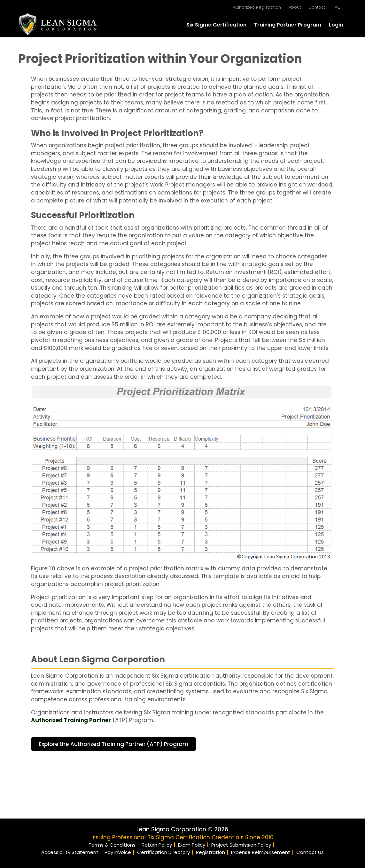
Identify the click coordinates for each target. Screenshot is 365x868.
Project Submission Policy (241, 845)
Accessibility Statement (70, 852)
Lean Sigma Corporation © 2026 (182, 829)
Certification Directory (163, 852)
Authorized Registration (257, 7)
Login (336, 25)
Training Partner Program (288, 25)
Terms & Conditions (112, 845)
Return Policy (157, 845)
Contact (317, 7)
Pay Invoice (118, 852)
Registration (210, 852)
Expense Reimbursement (261, 852)
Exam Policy (192, 845)
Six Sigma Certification (216, 25)
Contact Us (310, 852)
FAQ (337, 7)
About (295, 7)
